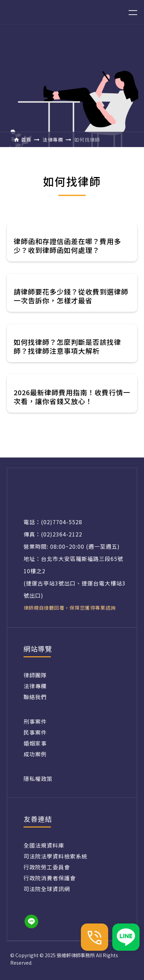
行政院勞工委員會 (47, 867)
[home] (43, 12)
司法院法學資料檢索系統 (55, 856)
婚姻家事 (35, 743)
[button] (129, 12)
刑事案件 (35, 721)
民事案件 (35, 732)
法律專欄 (35, 686)
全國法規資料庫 (44, 845)
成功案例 (35, 754)
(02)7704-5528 (62, 522)
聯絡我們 (35, 697)
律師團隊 (35, 675)
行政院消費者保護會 (50, 878)
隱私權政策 (38, 778)
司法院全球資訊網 (47, 889)
